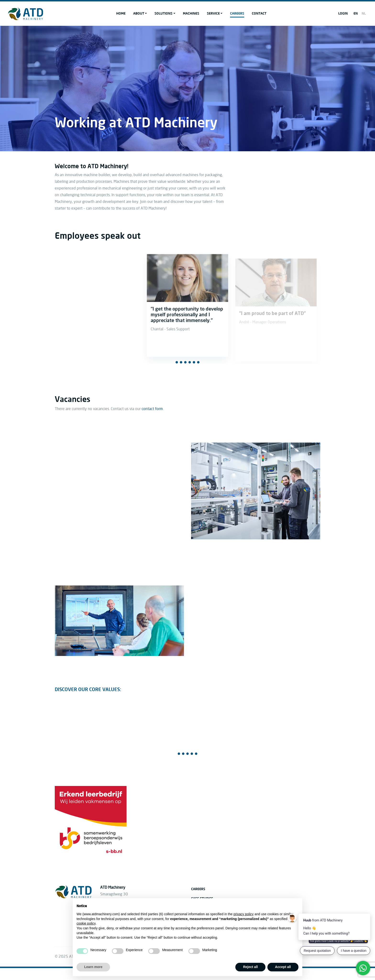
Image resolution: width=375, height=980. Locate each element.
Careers (237, 13)
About (139, 13)
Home (121, 13)
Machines (191, 13)
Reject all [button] (250, 967)
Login (343, 13)
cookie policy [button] (86, 923)
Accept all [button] (283, 967)
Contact (259, 13)
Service (213, 13)
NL (364, 13)
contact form (152, 409)
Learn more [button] (93, 967)
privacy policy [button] (243, 914)
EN (356, 13)
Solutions (163, 13)
